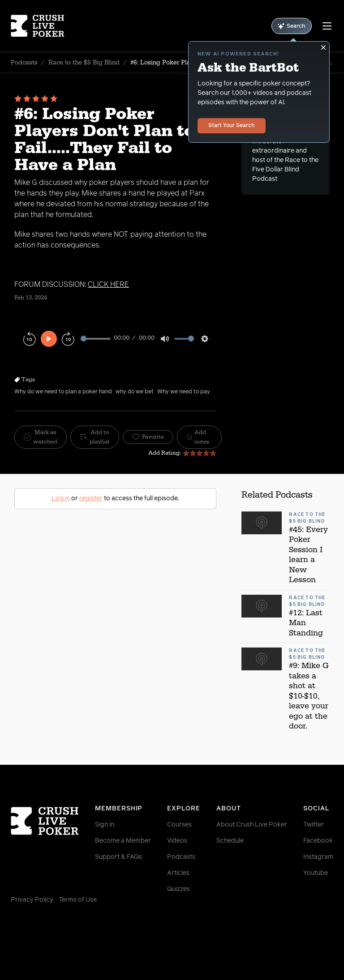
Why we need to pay (184, 392)
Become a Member (123, 841)
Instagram (318, 857)
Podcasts (24, 63)
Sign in (105, 825)
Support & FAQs (118, 857)
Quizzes (178, 889)
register (91, 499)
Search (292, 26)
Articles (178, 873)
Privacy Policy (32, 900)
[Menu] (327, 26)
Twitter (314, 825)
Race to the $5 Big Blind (84, 63)
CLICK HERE (108, 285)
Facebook (318, 841)
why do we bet (135, 392)
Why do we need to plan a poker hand (63, 392)
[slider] (96, 339)
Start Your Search (232, 126)
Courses (179, 825)
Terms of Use (78, 900)
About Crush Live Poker (252, 825)
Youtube (316, 873)
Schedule (230, 841)
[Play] (49, 339)
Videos (177, 841)
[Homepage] (38, 26)
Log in (61, 499)
